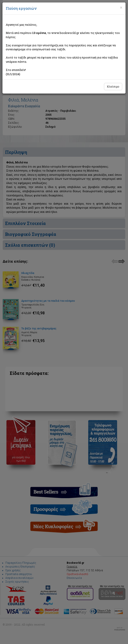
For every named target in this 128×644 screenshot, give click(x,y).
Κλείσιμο (113, 86)
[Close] (121, 8)
